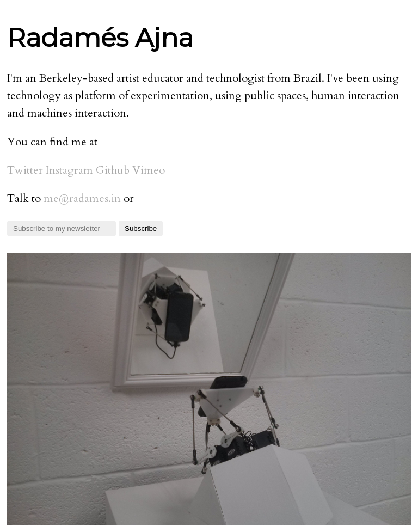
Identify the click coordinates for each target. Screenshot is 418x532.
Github (113, 170)
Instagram (69, 170)
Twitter (25, 170)
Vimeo (149, 170)
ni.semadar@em (82, 198)
